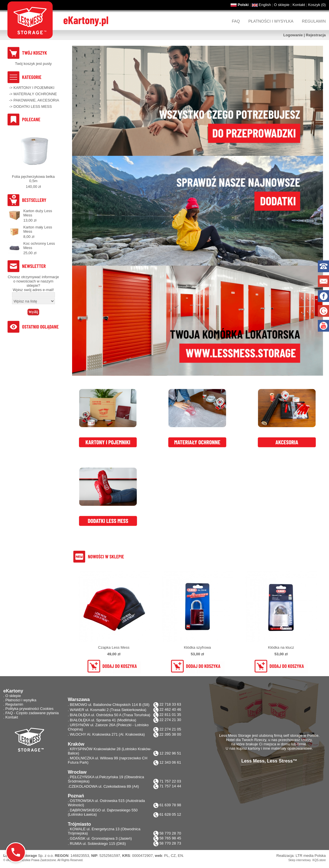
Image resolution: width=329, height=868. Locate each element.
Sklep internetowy (300, 860)
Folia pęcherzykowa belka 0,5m (33, 179)
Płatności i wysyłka (271, 21)
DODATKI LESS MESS (33, 106)
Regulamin (314, 21)
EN (181, 856)
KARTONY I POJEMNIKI (34, 88)
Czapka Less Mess (114, 647)
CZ (173, 856)
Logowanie (293, 35)
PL (167, 856)
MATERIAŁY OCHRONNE (35, 94)
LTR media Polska (311, 856)
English (265, 5)
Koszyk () (317, 5)
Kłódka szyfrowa (198, 647)
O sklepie (282, 5)
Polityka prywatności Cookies (29, 709)
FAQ (236, 21)
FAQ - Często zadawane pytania (32, 713)
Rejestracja (316, 35)
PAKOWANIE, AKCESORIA (36, 100)
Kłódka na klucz (281, 647)
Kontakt (299, 5)
